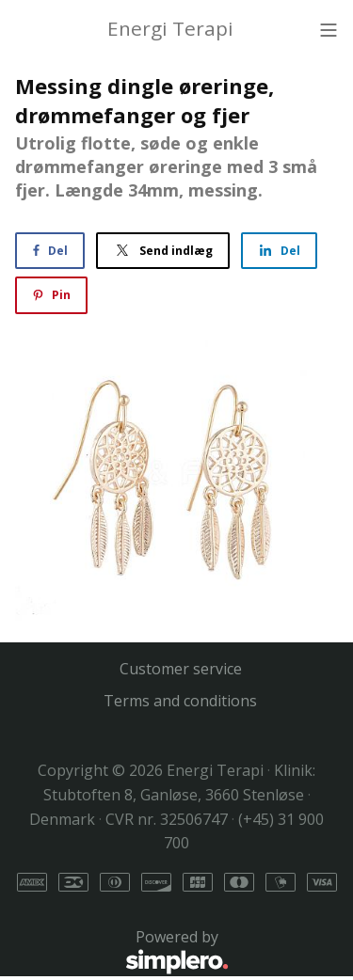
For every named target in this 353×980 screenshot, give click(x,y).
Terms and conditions (180, 701)
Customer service (181, 669)
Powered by (122, 952)
